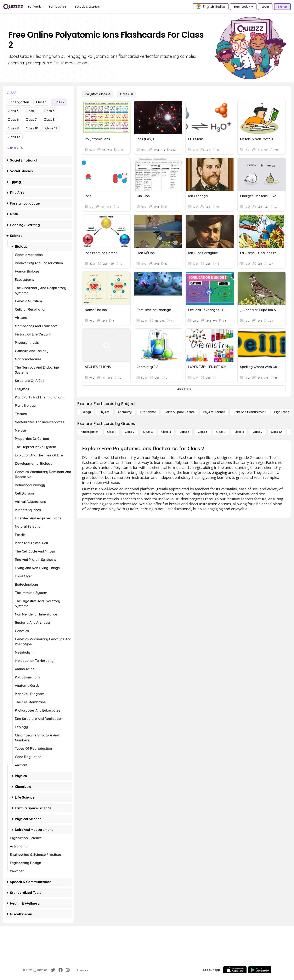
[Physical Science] (214, 412)
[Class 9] (258, 432)
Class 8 (49, 119)
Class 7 (31, 119)
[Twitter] (53, 970)
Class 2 (59, 102)
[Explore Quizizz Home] (13, 7)
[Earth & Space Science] (180, 412)
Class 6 (13, 119)
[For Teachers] (58, 7)
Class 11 (51, 128)
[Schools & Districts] (87, 7)
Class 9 (13, 128)
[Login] (265, 7)
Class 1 (41, 102)
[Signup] (282, 7)
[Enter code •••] (243, 7)
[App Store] (235, 970)
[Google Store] (260, 970)
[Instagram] (68, 970)
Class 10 (32, 128)
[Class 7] (221, 432)
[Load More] (184, 389)
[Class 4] (166, 432)
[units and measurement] (250, 412)
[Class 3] (148, 432)
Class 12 (14, 137)
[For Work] (35, 7)
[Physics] (104, 412)
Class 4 (31, 111)
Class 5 (49, 111)
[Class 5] (184, 432)
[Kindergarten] (90, 432)
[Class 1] (112, 432)
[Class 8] (239, 432)
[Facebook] (61, 970)
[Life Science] (148, 412)
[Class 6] (203, 432)
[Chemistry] (125, 412)
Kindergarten (18, 102)
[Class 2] (126, 94)
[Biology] (86, 412)
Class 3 (13, 111)
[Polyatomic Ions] (98, 94)
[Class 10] (276, 432)
